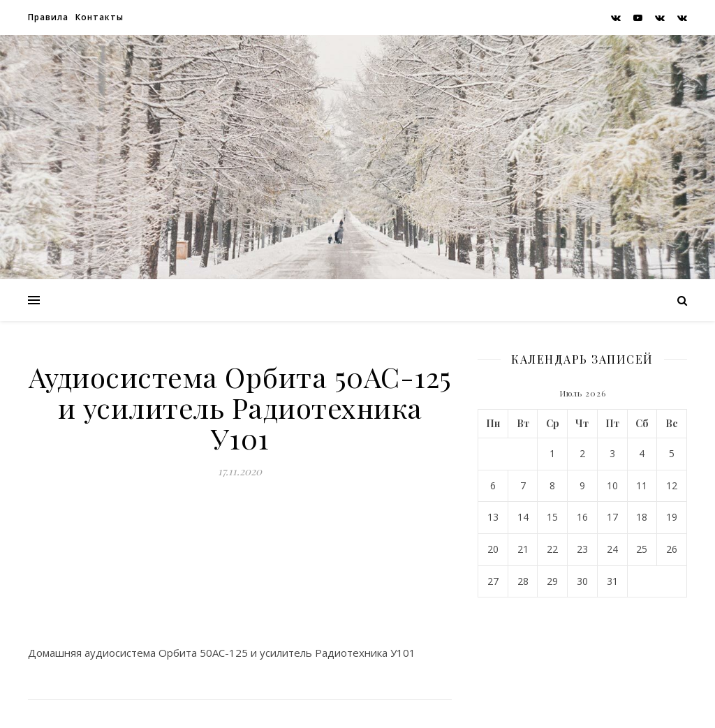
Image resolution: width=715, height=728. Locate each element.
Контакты (99, 17)
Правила (48, 17)
